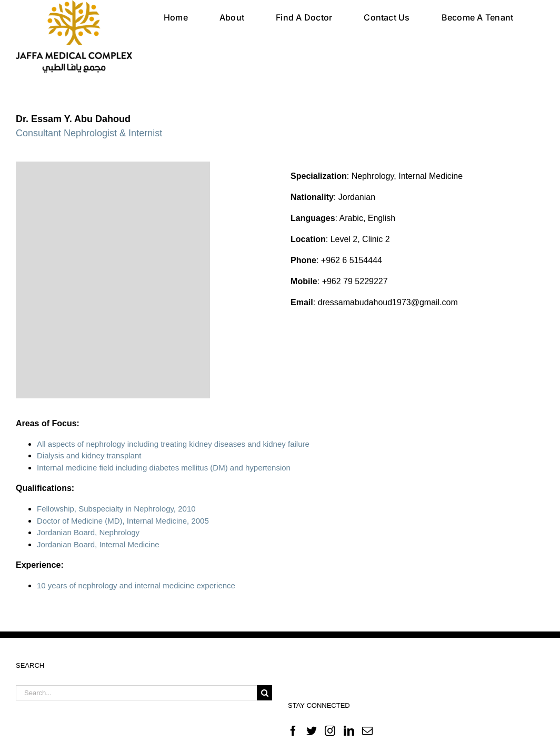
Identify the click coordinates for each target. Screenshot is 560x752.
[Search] (264, 693)
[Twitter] (312, 731)
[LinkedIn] (349, 731)
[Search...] (136, 693)
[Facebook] (293, 731)
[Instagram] (330, 731)
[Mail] (367, 731)
